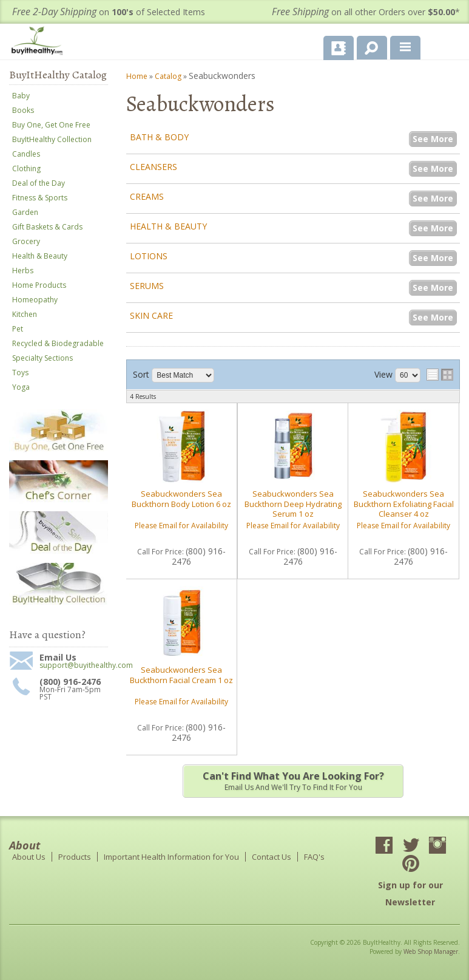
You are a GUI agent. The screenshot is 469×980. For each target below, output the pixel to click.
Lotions (149, 256)
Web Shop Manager (431, 951)
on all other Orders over (366, 12)
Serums (147, 286)
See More (433, 139)
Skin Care (151, 315)
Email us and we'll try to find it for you (293, 781)
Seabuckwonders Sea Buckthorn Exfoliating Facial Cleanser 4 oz (404, 504)
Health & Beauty (168, 226)
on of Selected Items (109, 12)
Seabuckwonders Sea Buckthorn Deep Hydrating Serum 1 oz (293, 504)
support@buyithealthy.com (74, 665)
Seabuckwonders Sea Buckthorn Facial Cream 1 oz (181, 675)
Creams (147, 196)
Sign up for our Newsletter (410, 893)
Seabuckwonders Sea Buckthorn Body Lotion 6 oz (181, 499)
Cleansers (154, 167)
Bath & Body (159, 137)
